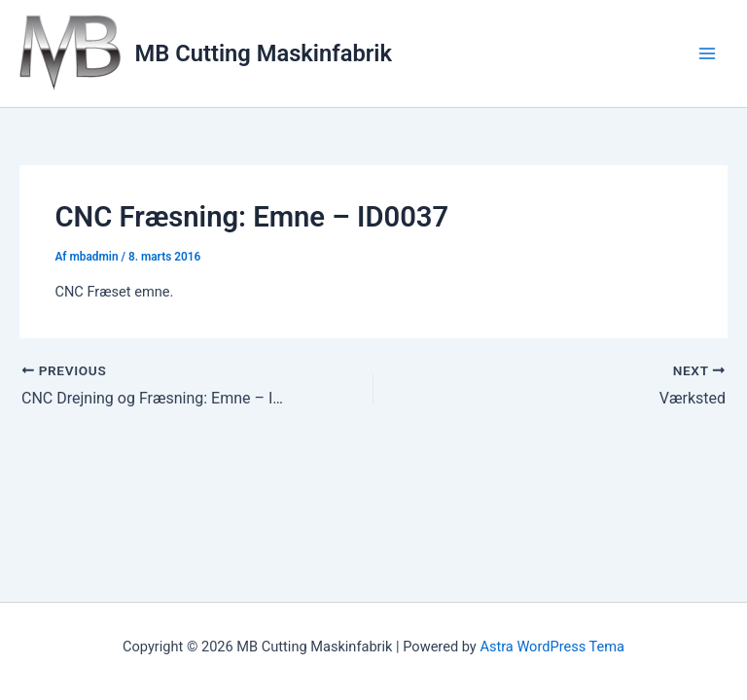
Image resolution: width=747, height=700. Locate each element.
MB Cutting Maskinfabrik (264, 53)
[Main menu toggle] (707, 53)
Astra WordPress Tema (552, 647)
